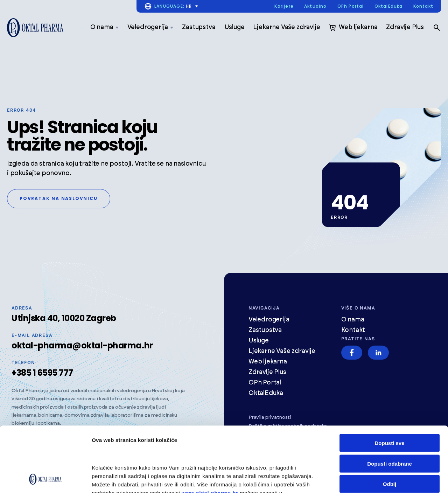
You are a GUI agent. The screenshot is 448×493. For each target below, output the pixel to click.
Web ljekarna (353, 28)
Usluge (234, 27)
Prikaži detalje (110, 479)
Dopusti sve (389, 382)
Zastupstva (199, 27)
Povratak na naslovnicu (59, 198)
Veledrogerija (150, 27)
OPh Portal (351, 6)
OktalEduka (389, 6)
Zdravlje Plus (405, 27)
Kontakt (423, 6)
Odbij (390, 423)
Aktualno (316, 6)
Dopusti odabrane (390, 402)
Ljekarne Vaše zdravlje (286, 27)
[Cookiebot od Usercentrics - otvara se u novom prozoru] (45, 479)
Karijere (284, 6)
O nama (104, 27)
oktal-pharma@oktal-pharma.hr (82, 345)
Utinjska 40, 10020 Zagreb (64, 318)
